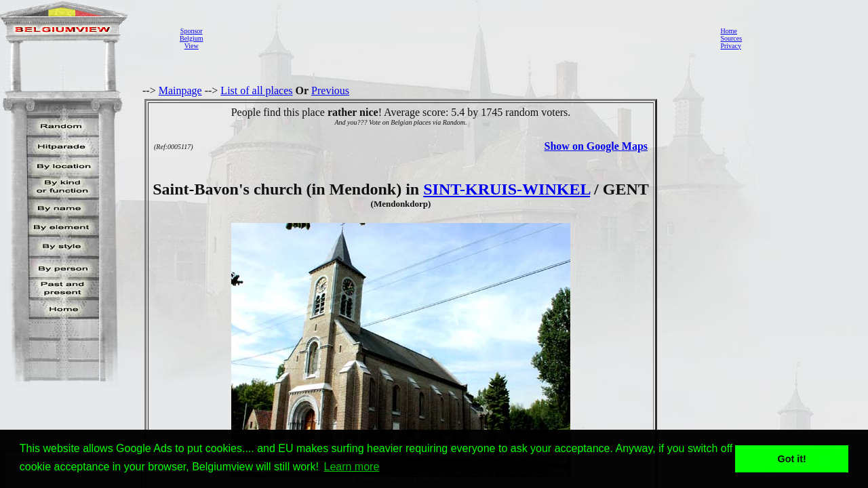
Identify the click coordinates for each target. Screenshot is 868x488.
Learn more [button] (352, 467)
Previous (330, 90)
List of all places (256, 90)
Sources (731, 38)
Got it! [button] (792, 459)
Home (728, 31)
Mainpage (180, 90)
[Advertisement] (458, 38)
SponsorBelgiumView (191, 38)
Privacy (731, 46)
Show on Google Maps (596, 146)
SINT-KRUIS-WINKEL (507, 189)
